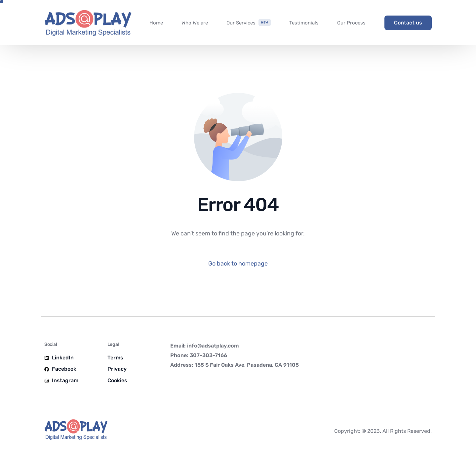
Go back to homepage (238, 264)
